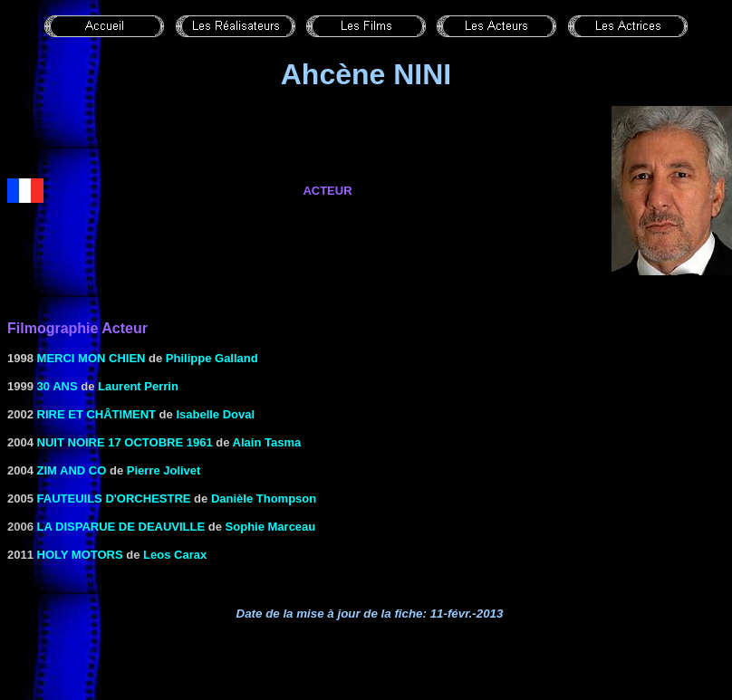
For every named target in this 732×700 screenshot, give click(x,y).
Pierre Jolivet (164, 470)
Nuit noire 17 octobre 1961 (125, 442)
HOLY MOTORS (80, 555)
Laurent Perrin (138, 386)
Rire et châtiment (96, 414)
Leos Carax (175, 555)
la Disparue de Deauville (121, 527)
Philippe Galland (212, 358)
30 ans (58, 386)
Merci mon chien (91, 358)
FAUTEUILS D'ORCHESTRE (114, 499)
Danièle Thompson (264, 499)
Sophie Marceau (271, 527)
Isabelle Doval (215, 414)
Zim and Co (72, 470)
